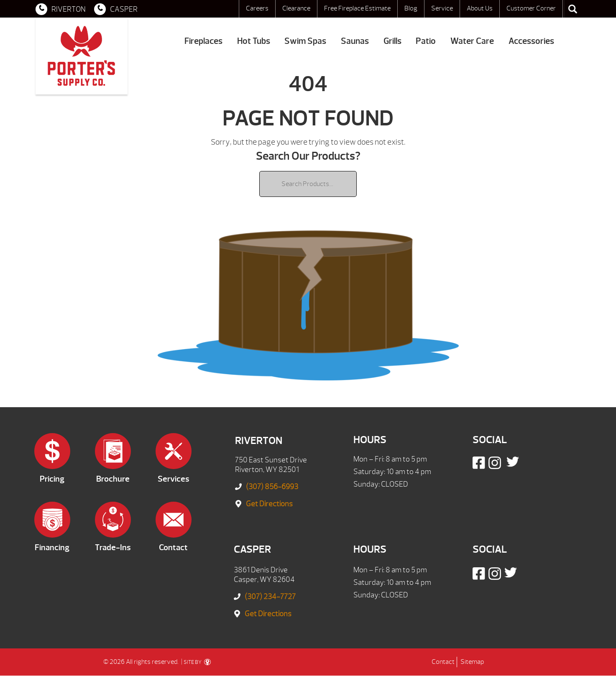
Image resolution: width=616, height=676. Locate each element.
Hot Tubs (254, 41)
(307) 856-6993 (272, 487)
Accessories (531, 41)
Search (573, 9)
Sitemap (472, 662)
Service (442, 8)
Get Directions (269, 504)
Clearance (296, 8)
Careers (257, 8)
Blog (411, 8)
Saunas (355, 41)
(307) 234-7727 (270, 597)
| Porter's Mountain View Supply (82, 56)
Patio (426, 41)
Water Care (472, 41)
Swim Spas (305, 41)
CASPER (116, 9)
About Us (480, 8)
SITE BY (197, 662)
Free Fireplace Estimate (357, 8)
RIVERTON (61, 9)
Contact (443, 662)
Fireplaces (203, 41)
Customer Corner (531, 8)
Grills (392, 41)
